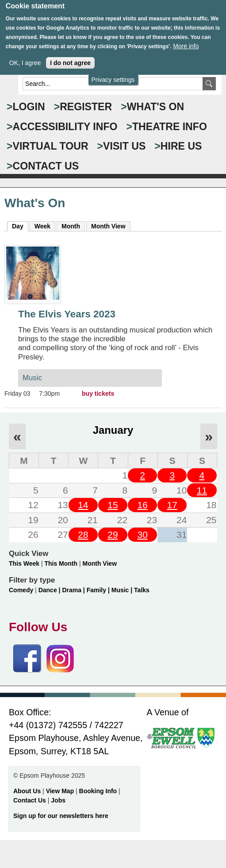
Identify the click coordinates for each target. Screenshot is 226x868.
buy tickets (98, 393)
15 (113, 505)
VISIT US (124, 146)
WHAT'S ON (156, 107)
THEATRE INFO (170, 127)
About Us (27, 791)
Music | (123, 590)
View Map (61, 791)
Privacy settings (113, 72)
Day (20, 226)
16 (142, 505)
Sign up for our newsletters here (61, 816)
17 (172, 505)
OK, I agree (25, 55)
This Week (24, 563)
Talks (142, 590)
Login (29, 107)
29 (113, 534)
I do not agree (70, 55)
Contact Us (31, 800)
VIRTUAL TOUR (51, 146)
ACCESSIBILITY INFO (65, 127)
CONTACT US (46, 166)
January (113, 430)
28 (83, 534)
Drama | (74, 590)
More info (186, 38)
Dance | (50, 590)
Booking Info (98, 791)
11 (202, 490)
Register (86, 107)
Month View (108, 226)
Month (71, 226)
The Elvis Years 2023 (67, 314)
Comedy (21, 590)
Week (42, 226)
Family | (99, 590)
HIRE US (181, 146)
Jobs (58, 800)
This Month (61, 563)
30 (142, 534)
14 (83, 505)
